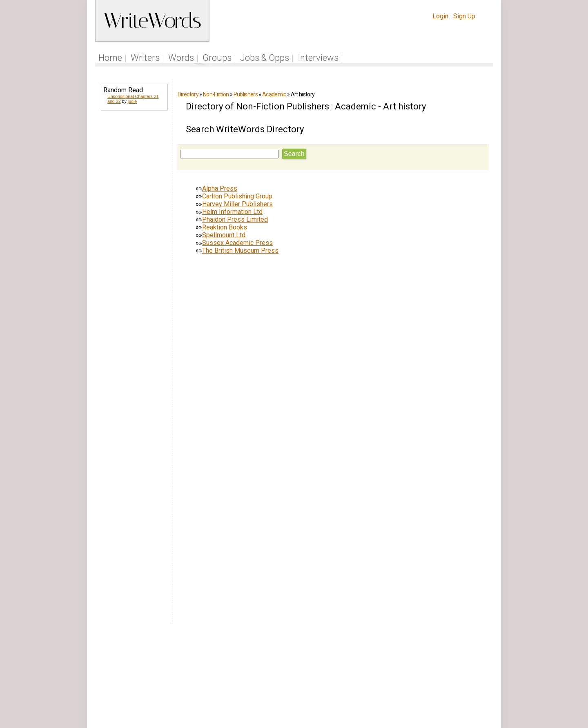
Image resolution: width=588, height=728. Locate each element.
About (452, 677)
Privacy (426, 677)
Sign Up (464, 16)
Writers (145, 58)
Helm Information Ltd (232, 212)
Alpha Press (220, 188)
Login (440, 16)
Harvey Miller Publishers (237, 204)
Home (110, 58)
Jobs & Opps (265, 58)
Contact (476, 677)
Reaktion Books (225, 227)
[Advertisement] (134, 242)
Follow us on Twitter (273, 677)
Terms (399, 677)
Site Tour (350, 677)
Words (181, 58)
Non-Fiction (216, 94)
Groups (217, 58)
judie (133, 101)
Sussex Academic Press (237, 243)
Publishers (246, 94)
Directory (188, 94)
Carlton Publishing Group (237, 196)
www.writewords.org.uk (364, 692)
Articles (320, 677)
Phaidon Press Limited (235, 219)
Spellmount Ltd (224, 235)
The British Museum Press (240, 250)
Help (377, 677)
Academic (274, 94)
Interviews (318, 58)
